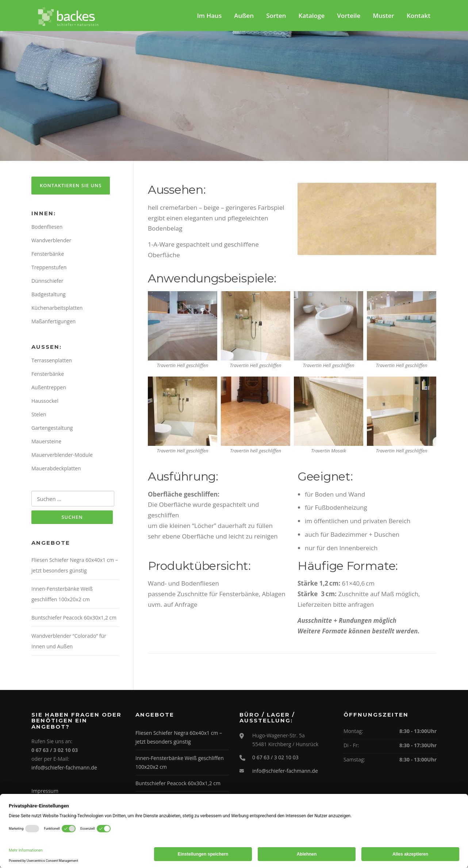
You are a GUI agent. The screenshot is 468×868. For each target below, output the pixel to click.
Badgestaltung (49, 295)
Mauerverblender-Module (62, 456)
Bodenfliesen (47, 228)
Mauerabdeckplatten (56, 469)
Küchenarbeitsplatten (57, 309)
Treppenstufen (49, 268)
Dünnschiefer (47, 282)
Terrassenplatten (52, 362)
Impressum (45, 792)
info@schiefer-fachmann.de (64, 769)
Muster (383, 16)
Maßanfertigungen (53, 322)
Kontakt (419, 16)
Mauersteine (46, 442)
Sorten (276, 16)
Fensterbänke (48, 255)
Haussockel (45, 402)
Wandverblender (51, 241)
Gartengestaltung (52, 429)
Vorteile (349, 16)
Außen (244, 16)
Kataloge (312, 16)
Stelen (39, 415)
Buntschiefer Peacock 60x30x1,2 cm (74, 619)
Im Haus (210, 16)
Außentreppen (49, 388)
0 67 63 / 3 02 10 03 (275, 758)
